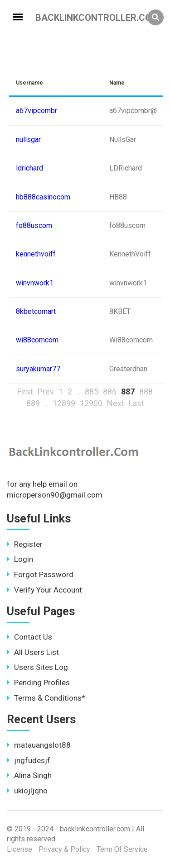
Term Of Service (122, 849)
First (25, 391)
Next (116, 403)
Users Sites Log (37, 667)
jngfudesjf (29, 760)
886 (110, 391)
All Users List (33, 652)
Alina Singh (29, 775)
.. (78, 391)
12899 (64, 403)
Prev (46, 391)
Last (136, 403)
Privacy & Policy (64, 849)
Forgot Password (40, 574)
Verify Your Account (44, 590)
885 (92, 391)
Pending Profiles (38, 683)
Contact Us (29, 637)
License (19, 849)
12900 (91, 403)
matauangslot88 (39, 745)
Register (25, 544)
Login (20, 559)
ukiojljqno (27, 791)
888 (146, 391)
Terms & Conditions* (46, 698)
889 (33, 403)
